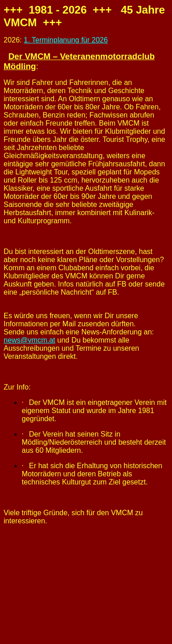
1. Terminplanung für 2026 (66, 40)
